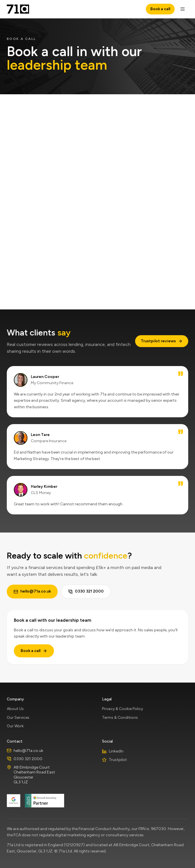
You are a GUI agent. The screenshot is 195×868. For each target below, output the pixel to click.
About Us (15, 709)
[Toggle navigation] (183, 9)
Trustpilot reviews (162, 341)
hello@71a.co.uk (32, 591)
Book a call (160, 9)
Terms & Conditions (120, 718)
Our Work (15, 726)
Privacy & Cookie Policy (123, 709)
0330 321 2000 (86, 591)
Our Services (18, 718)
